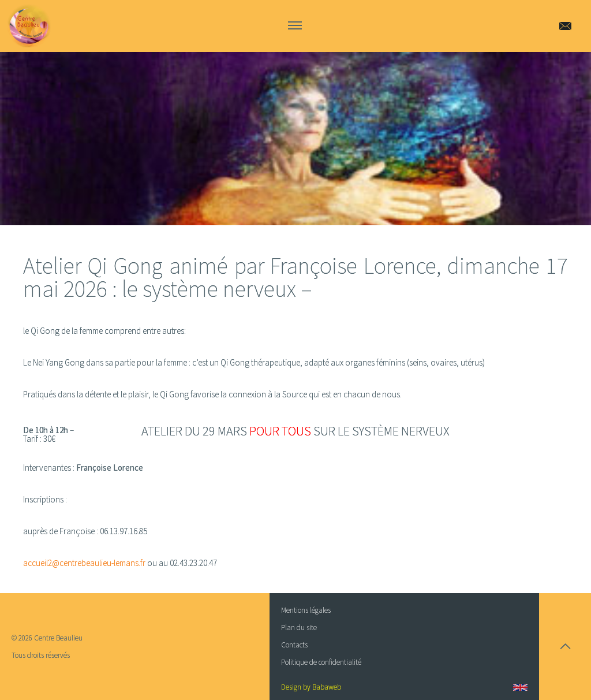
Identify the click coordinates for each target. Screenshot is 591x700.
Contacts (294, 645)
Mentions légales (306, 610)
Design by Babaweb (311, 687)
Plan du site (299, 628)
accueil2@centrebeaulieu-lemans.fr (84, 563)
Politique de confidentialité (321, 662)
